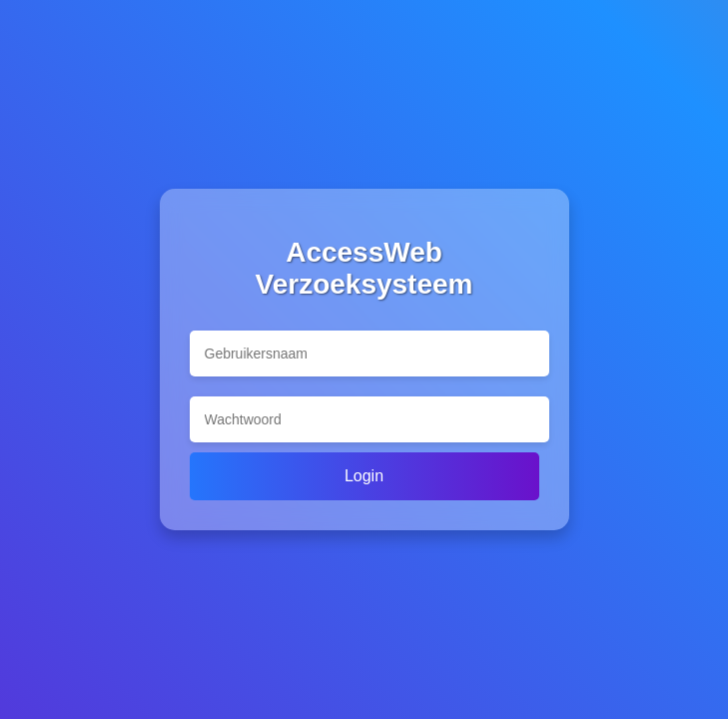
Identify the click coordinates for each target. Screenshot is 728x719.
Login (364, 476)
